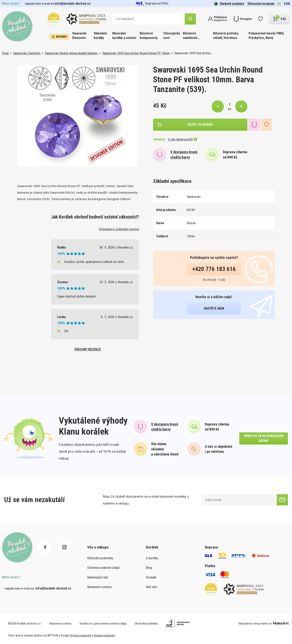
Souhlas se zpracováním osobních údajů (103, 624)
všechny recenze (88, 349)
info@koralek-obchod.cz (73, 3)
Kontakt (151, 577)
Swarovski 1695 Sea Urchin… (193, 53)
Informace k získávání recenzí (119, 229)
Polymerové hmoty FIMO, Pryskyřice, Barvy (266, 35)
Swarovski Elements (79, 35)
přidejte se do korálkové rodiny (264, 438)
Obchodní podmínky (100, 558)
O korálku (152, 558)
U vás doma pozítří (183, 139)
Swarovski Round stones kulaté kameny (71, 53)
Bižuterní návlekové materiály (190, 36)
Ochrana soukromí (81, 635)
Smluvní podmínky (104, 635)
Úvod (5, 53)
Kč (279, 4)
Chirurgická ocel (172, 35)
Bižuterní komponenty (149, 35)
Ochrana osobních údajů (103, 568)
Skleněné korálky (100, 35)
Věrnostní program (261, 3)
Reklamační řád (97, 577)
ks (230, 109)
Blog (149, 568)
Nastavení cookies (99, 587)
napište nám (214, 308)
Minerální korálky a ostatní (124, 35)
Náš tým (151, 587)
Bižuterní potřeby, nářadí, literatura (226, 35)
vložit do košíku (200, 125)
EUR (287, 4)
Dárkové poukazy (229, 4)
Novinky (59, 37)
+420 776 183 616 (214, 269)
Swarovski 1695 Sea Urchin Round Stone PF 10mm (136, 53)
